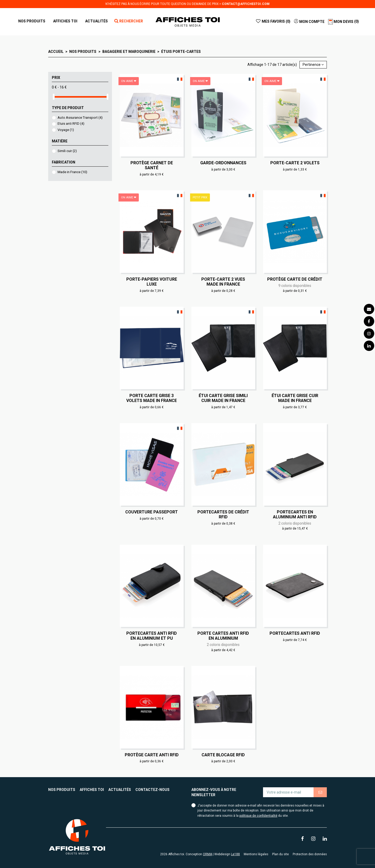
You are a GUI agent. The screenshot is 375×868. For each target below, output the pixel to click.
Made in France (72, 172)
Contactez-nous (152, 790)
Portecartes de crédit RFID (223, 514)
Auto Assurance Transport (80, 118)
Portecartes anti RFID (295, 633)
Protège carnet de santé (152, 165)
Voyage (66, 130)
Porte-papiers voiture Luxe (152, 282)
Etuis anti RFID (71, 124)
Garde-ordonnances (223, 163)
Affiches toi (92, 790)
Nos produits (62, 790)
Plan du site (280, 854)
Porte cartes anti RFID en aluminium (223, 636)
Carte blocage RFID (223, 755)
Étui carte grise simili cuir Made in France (223, 398)
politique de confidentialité (258, 816)
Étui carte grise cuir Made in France (295, 398)
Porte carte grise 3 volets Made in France (152, 398)
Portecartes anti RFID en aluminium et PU (152, 636)
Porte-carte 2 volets (295, 163)
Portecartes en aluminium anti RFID (295, 514)
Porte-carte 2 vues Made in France (223, 282)
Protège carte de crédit (295, 279)
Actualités (120, 790)
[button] (65, 21)
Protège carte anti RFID (152, 755)
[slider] (54, 97)
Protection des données (310, 854)
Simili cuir (67, 151)
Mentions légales (256, 854)
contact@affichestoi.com (246, 4)
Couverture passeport (152, 512)
